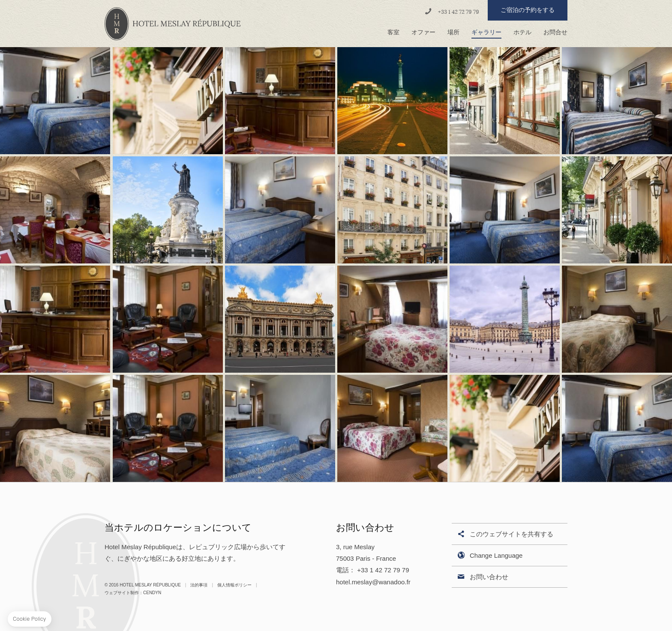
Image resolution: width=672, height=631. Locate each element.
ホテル (522, 32)
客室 (393, 32)
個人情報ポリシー (234, 585)
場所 (453, 32)
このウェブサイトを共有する (505, 534)
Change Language (489, 556)
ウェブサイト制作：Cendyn (133, 593)
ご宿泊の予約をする (528, 10)
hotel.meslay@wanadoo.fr (373, 582)
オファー (423, 32)
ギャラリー (486, 32)
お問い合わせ (482, 577)
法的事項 (199, 585)
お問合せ (555, 32)
